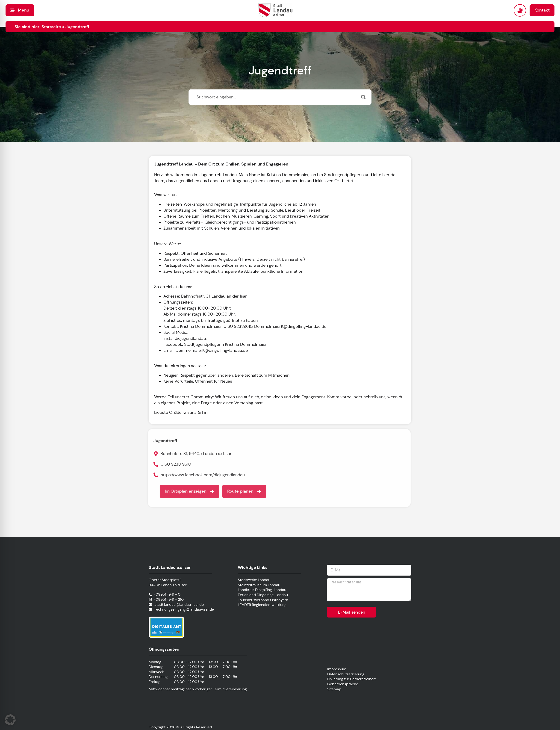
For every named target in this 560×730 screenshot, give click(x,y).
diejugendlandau (190, 338)
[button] (10, 720)
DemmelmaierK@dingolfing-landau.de (290, 326)
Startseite (51, 27)
